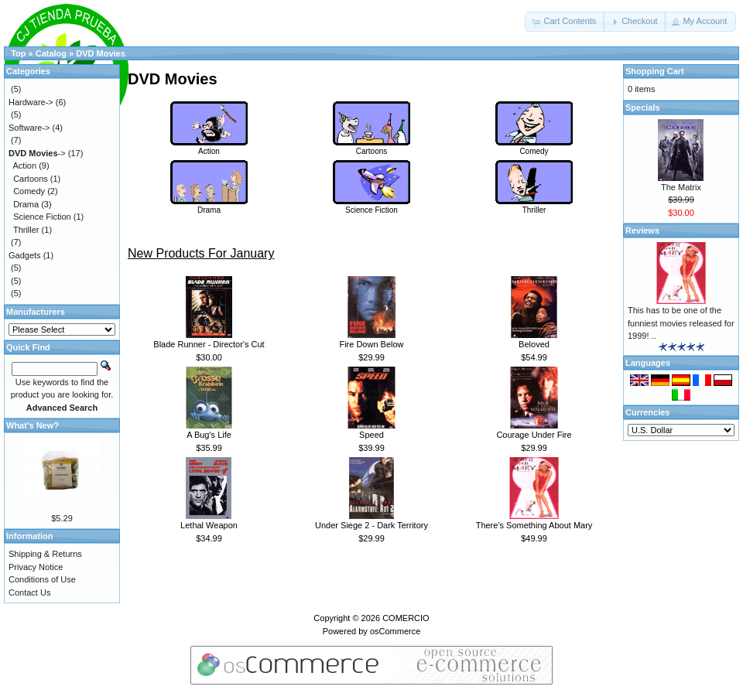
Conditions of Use (42, 579)
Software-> (29, 128)
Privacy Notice (36, 567)
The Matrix (681, 187)
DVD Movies (101, 53)
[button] (565, 22)
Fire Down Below (371, 344)
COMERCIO (406, 618)
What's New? (33, 425)
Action (209, 147)
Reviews (642, 230)
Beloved (534, 344)
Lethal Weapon (209, 525)
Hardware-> (31, 102)
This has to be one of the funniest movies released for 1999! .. (681, 323)
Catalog (51, 53)
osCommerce (395, 631)
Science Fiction (371, 206)
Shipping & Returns (45, 554)
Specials (643, 108)
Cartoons (371, 147)
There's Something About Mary (534, 525)
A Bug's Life (209, 435)
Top (18, 53)
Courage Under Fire (534, 435)
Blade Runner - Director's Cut (209, 344)
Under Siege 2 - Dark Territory (371, 525)
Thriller (534, 206)
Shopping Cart (655, 71)
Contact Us (29, 592)
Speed (371, 435)
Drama (209, 206)
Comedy (534, 147)
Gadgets (25, 255)
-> (37, 153)
